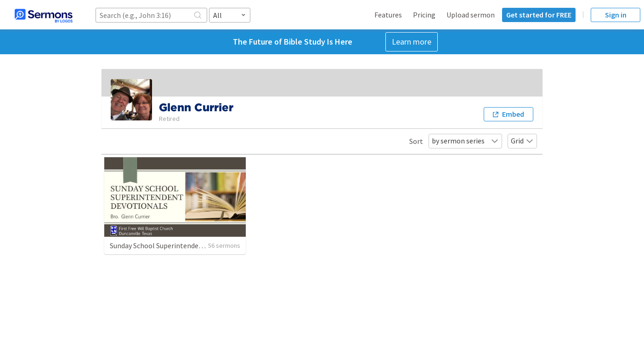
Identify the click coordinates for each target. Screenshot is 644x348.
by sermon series (465, 141)
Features (388, 15)
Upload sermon (471, 15)
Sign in (616, 15)
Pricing (424, 15)
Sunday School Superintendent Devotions (175, 245)
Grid (522, 141)
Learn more (412, 42)
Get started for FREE (539, 15)
